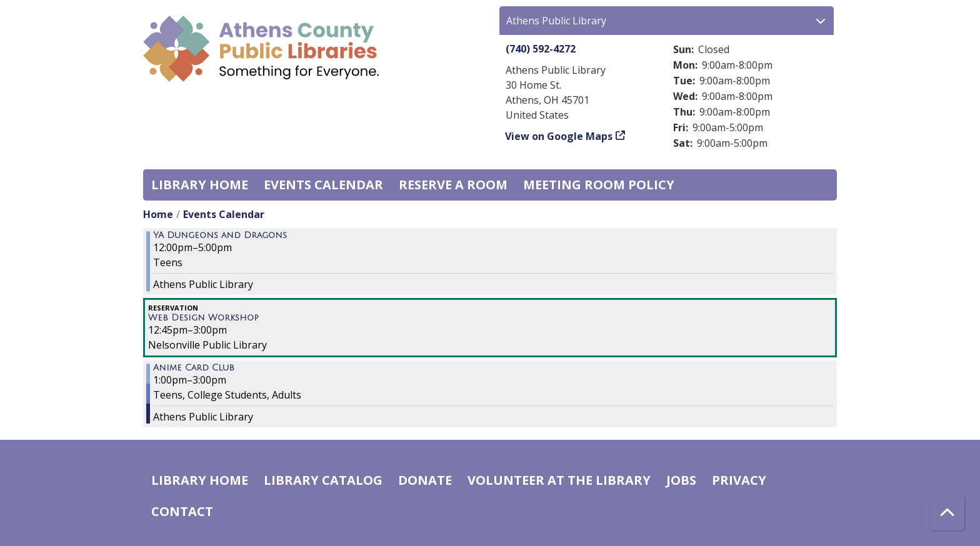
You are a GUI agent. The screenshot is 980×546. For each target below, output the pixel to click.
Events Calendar (323, 185)
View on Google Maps (559, 136)
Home (158, 214)
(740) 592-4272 (541, 49)
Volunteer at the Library (559, 480)
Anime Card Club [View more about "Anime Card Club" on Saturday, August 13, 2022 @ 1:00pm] (194, 368)
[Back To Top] (947, 513)
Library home (200, 185)
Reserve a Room (453, 185)
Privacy (739, 480)
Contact (182, 511)
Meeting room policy (599, 185)
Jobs (681, 480)
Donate (425, 480)
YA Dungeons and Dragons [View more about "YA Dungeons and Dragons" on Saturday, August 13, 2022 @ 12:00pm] (220, 236)
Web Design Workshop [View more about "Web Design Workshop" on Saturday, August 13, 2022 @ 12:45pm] (203, 318)
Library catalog (323, 480)
